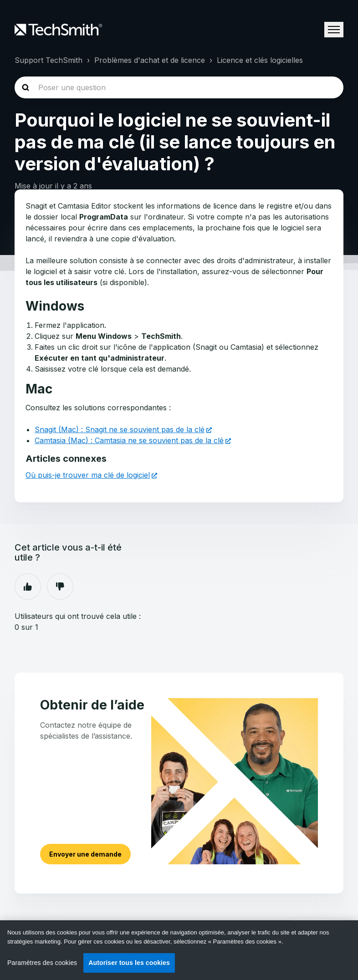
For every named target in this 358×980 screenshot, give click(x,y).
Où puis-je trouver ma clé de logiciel (88, 475)
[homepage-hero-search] (179, 87)
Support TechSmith (49, 60)
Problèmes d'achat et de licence (150, 60)
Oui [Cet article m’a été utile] (28, 587)
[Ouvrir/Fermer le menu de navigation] (334, 30)
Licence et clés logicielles (260, 60)
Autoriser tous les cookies (129, 963)
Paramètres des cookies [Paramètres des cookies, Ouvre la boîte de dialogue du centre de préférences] (42, 963)
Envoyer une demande (85, 854)
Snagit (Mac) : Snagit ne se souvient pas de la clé (120, 429)
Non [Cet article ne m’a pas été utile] (60, 587)
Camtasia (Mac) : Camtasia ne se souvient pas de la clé (129, 440)
